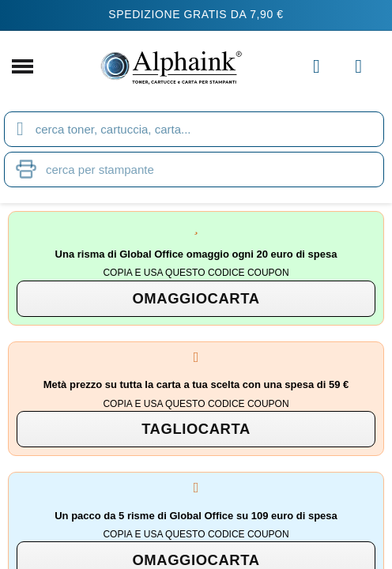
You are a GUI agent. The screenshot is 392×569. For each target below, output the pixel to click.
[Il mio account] (317, 66)
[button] (196, 299)
